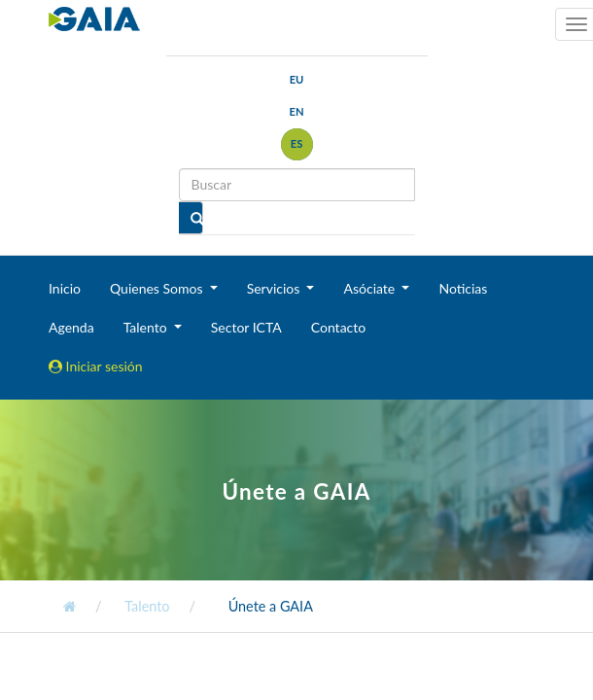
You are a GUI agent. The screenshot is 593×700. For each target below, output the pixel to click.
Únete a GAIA (271, 606)
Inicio (65, 288)
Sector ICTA (246, 327)
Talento (147, 606)
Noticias (463, 288)
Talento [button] (147, 327)
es (297, 143)
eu (297, 79)
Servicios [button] (275, 288)
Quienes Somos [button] (158, 288)
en (296, 111)
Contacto (338, 327)
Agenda (71, 327)
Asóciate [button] (370, 288)
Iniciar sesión (96, 366)
